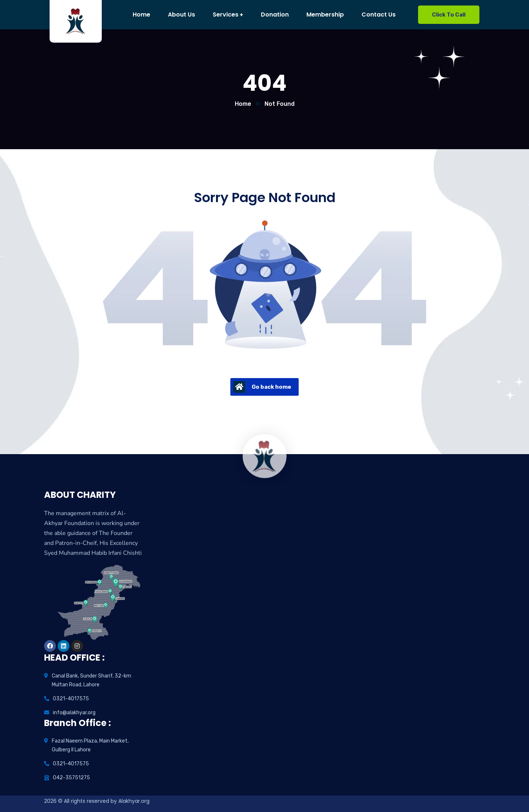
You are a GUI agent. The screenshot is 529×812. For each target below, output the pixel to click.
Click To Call (449, 15)
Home (243, 104)
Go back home (262, 387)
